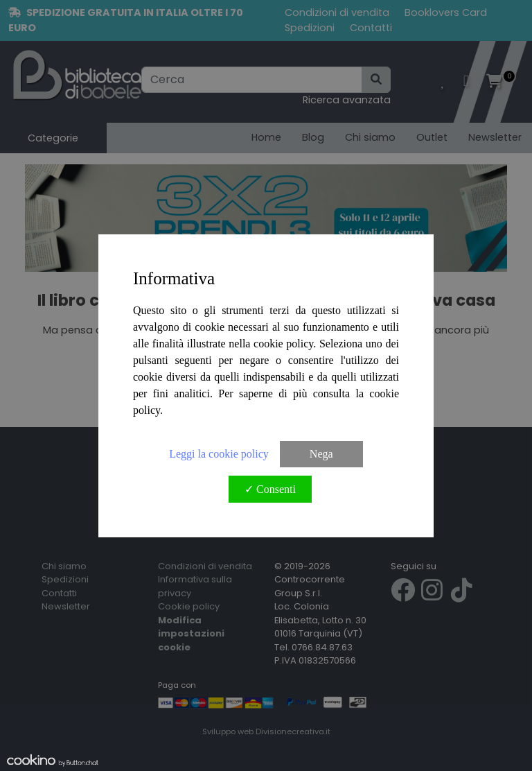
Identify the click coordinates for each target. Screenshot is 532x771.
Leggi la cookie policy (219, 454)
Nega (321, 454)
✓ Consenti (270, 489)
